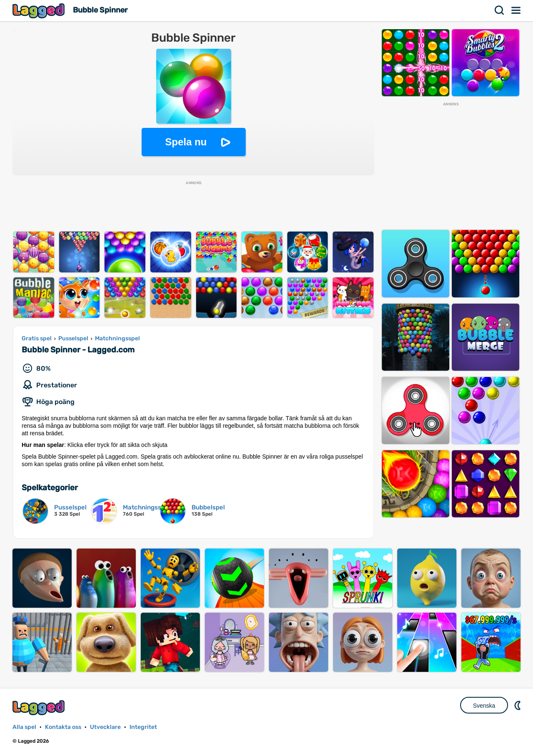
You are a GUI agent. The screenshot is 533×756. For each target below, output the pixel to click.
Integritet (143, 727)
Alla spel (24, 727)
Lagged (40, 11)
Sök (500, 10)
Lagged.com (40, 707)
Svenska (484, 706)
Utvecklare (105, 727)
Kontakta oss (63, 727)
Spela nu (186, 142)
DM (518, 705)
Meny (516, 10)
